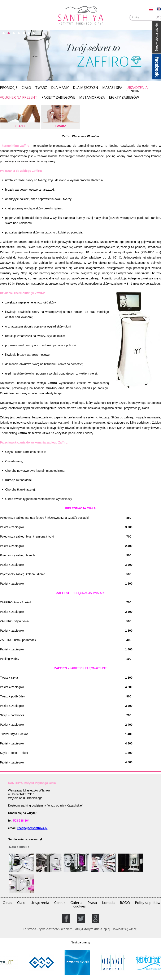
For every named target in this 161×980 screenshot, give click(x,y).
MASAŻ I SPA (112, 88)
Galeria (77, 903)
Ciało (26, 88)
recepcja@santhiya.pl (32, 828)
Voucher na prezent (19, 98)
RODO (125, 903)
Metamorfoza (92, 98)
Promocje (9, 88)
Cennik (133, 91)
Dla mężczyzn (86, 88)
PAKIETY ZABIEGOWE (58, 98)
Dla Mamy (60, 88)
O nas (7, 903)
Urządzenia (137, 88)
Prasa (92, 903)
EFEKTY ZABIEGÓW (124, 98)
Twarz (41, 88)
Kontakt (108, 903)
